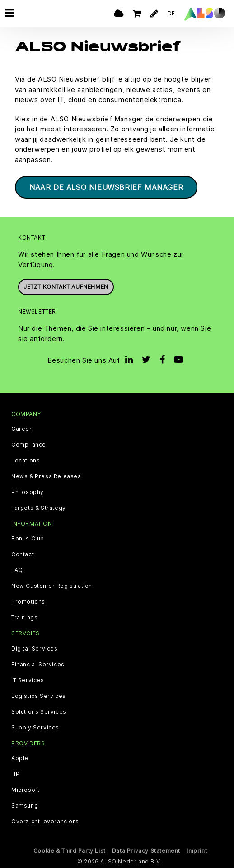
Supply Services (35, 728)
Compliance (29, 445)
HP (15, 774)
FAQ (17, 570)
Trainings (24, 618)
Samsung (25, 806)
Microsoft (25, 790)
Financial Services (38, 665)
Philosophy (28, 492)
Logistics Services (39, 696)
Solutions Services (39, 712)
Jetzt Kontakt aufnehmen (66, 287)
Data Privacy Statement (146, 851)
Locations (26, 461)
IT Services (28, 680)
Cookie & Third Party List (70, 851)
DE (171, 13)
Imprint (197, 851)
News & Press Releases (46, 476)
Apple (20, 758)
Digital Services (35, 649)
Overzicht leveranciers (45, 822)
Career (22, 429)
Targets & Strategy (39, 508)
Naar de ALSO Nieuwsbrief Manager (106, 187)
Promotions (28, 602)
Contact (23, 554)
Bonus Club (28, 539)
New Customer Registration (52, 586)
